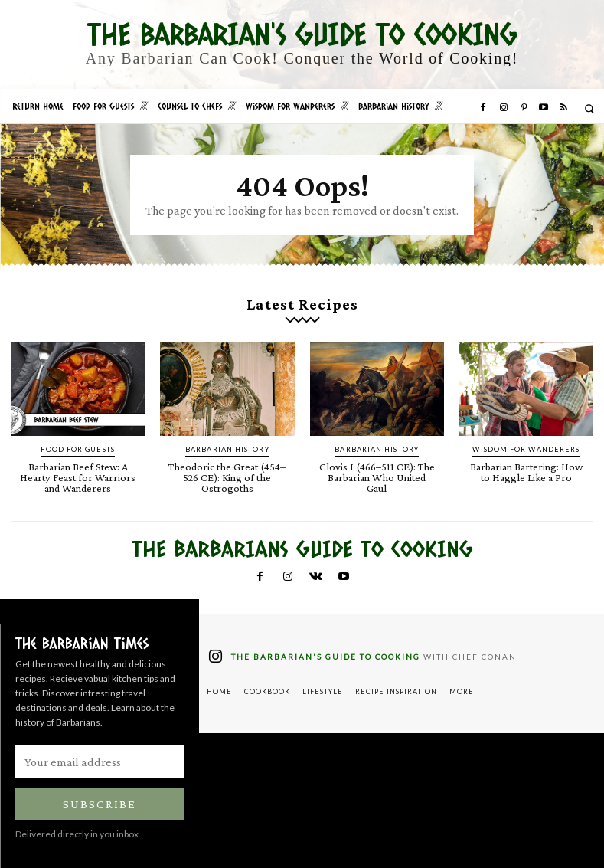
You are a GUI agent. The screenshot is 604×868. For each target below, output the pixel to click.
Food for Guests (78, 449)
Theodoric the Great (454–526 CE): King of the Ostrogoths (227, 476)
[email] (100, 759)
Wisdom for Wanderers (526, 449)
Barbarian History (227, 449)
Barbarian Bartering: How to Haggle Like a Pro (526, 470)
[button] (589, 108)
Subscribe (100, 802)
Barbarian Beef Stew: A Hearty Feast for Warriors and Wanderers (78, 476)
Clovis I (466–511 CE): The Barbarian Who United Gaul (377, 470)
